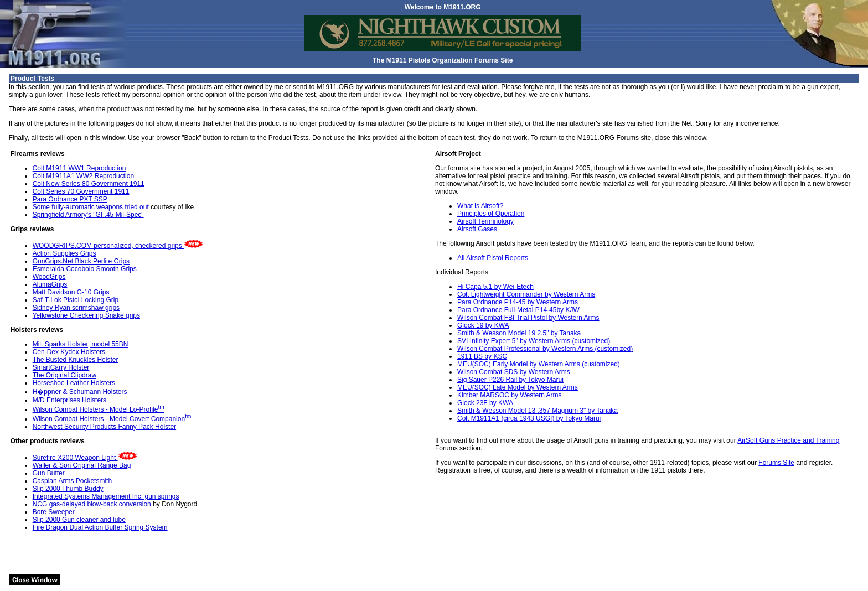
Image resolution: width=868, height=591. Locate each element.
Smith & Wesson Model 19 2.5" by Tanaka (519, 333)
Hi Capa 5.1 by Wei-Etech (495, 287)
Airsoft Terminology (485, 221)
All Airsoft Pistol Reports (493, 258)
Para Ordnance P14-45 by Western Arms (518, 302)
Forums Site (776, 463)
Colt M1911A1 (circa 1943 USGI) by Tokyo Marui (529, 418)
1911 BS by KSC (482, 356)
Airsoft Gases (477, 229)
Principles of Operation (491, 214)
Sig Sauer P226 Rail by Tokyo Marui (510, 380)
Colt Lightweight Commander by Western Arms (526, 294)
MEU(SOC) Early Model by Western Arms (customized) (539, 364)
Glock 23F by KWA (485, 403)
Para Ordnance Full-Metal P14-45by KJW (518, 310)
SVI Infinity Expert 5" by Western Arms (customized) (534, 341)
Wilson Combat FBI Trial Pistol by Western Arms (528, 318)
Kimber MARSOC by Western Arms (509, 395)
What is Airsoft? (480, 206)
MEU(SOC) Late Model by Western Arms (518, 387)
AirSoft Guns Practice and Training (788, 440)
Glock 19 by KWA (483, 325)
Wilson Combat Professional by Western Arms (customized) (545, 349)
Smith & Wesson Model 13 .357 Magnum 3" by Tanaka (538, 411)
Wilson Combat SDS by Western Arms (514, 372)
